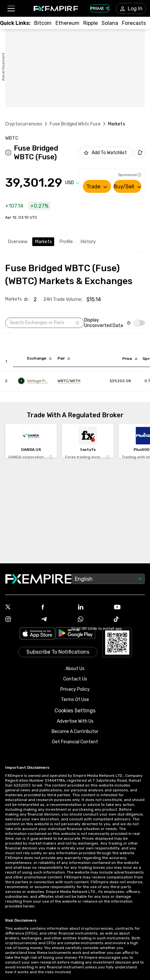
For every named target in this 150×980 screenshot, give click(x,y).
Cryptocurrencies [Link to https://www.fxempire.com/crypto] (24, 124)
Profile (66, 242)
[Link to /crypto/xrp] (90, 23)
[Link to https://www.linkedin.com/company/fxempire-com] (93, 608)
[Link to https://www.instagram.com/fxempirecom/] (21, 620)
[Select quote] (72, 183)
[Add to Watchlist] (105, 153)
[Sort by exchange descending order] (39, 358)
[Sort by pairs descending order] (64, 358)
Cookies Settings (75, 711)
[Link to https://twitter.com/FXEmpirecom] (21, 608)
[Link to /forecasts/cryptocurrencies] (134, 23)
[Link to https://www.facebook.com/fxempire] (57, 608)
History (88, 242)
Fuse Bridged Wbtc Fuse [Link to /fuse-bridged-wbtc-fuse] (75, 124)
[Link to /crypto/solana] (110, 23)
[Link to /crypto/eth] (67, 23)
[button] (11, 9)
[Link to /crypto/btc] (43, 23)
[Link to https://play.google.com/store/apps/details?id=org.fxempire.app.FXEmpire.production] (75, 634)
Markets (44, 242)
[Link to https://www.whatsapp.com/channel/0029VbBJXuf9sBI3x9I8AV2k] (93, 620)
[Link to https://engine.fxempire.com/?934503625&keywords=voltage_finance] (33, 381)
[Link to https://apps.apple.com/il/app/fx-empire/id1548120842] (37, 634)
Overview (18, 242)
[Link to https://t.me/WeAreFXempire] (57, 620)
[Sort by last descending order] (130, 359)
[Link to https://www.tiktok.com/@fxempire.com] (129, 620)
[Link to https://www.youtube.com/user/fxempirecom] (129, 608)
